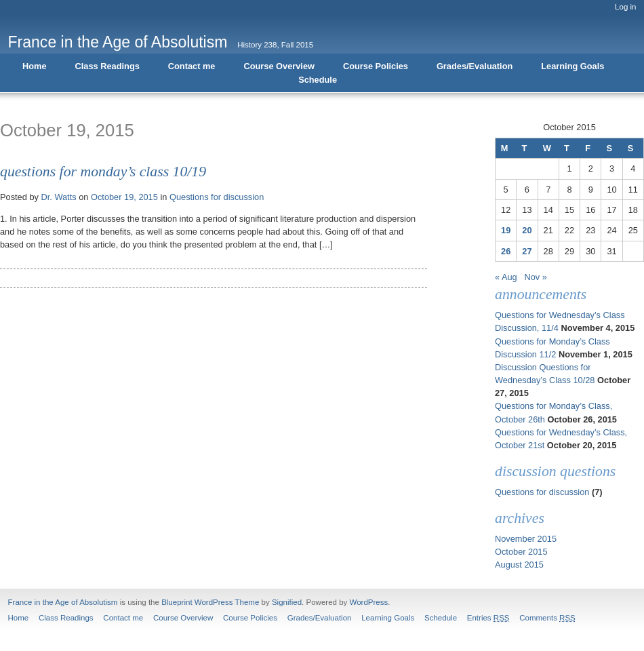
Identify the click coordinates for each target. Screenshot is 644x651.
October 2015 (521, 552)
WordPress (369, 602)
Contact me (192, 66)
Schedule (318, 80)
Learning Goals (572, 66)
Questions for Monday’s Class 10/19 (103, 172)
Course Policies (376, 66)
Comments (547, 618)
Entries (488, 618)
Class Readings (107, 66)
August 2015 (519, 565)
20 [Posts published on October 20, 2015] (527, 230)
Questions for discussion (217, 197)
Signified (287, 602)
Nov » (535, 277)
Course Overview (279, 66)
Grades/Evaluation (475, 66)
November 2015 (526, 539)
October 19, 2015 (124, 197)
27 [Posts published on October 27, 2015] (527, 251)
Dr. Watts (58, 197)
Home (35, 66)
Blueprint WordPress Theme (210, 602)
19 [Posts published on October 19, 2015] (506, 230)
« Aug (506, 277)
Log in (625, 7)
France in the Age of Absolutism (118, 42)
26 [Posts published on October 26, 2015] (506, 251)
